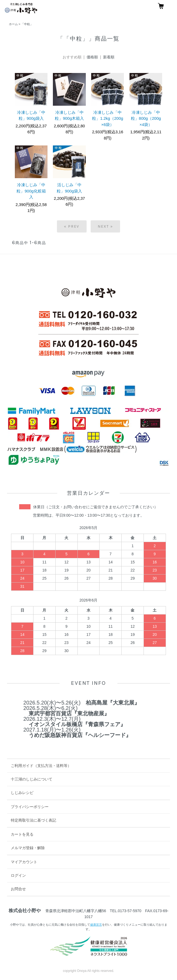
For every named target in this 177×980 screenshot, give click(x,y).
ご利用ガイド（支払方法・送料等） (41, 766)
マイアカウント (24, 862)
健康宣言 (96, 925)
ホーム (13, 24)
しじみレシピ (22, 793)
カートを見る (22, 834)
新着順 (109, 57)
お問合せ (18, 889)
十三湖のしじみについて (32, 779)
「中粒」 (27, 24)
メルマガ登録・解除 (28, 848)
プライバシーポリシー (30, 807)
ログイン (18, 875)
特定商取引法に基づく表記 (33, 820)
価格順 (92, 57)
